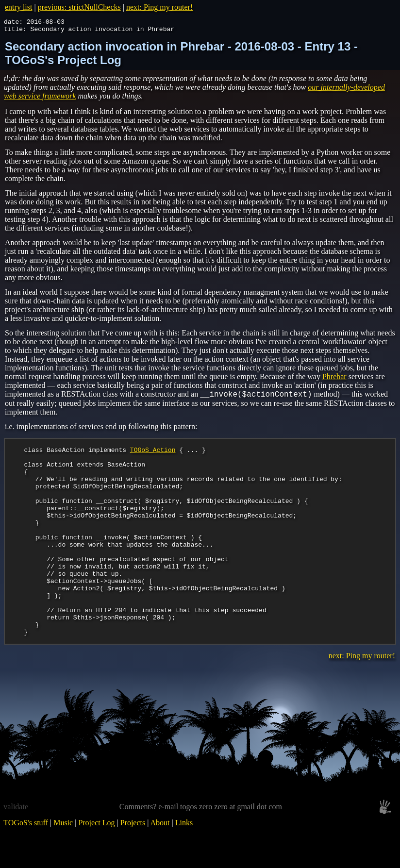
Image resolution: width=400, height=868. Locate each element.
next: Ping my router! (159, 7)
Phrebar (334, 379)
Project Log (96, 863)
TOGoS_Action (153, 454)
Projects (133, 863)
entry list (18, 7)
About (160, 863)
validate (16, 847)
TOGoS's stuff (26, 863)
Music (63, 863)
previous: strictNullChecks (79, 7)
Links (184, 863)
